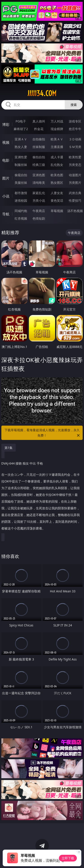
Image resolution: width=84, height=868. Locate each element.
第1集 (9, 448)
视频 (6, 142)
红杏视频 (21, 218)
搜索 (74, 105)
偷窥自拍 (21, 175)
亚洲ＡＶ (21, 139)
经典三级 (39, 165)
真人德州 (39, 121)
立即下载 (68, 858)
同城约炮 (21, 211)
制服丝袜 (21, 165)
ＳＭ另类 (75, 147)
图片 (6, 178)
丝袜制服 (39, 147)
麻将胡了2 (21, 129)
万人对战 (57, 121)
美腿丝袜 (21, 183)
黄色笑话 (57, 200)
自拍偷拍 (39, 139)
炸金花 (39, 129)
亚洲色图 (39, 175)
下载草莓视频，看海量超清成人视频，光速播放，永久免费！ (43, 433)
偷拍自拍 (39, 157)
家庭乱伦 (39, 193)
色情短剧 (39, 218)
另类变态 (75, 165)
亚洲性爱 (21, 157)
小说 (6, 196)
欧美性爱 (75, 157)
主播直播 (57, 147)
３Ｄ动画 (75, 139)
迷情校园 (21, 200)
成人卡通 (57, 157)
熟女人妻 (21, 147)
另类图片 (75, 183)
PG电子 (21, 121)
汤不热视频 (75, 211)
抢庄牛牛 (75, 129)
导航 (6, 214)
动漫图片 (75, 175)
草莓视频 (57, 211)
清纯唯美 (39, 183)
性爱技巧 (75, 200)
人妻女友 (57, 193)
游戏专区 (75, 121)
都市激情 (21, 193)
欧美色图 (57, 175)
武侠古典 (75, 193)
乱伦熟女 (57, 165)
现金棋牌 (57, 129)
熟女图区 (57, 183)
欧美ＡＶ (57, 139)
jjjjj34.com (42, 93)
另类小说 (39, 200)
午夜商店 (39, 211)
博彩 (6, 124)
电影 (6, 160)
